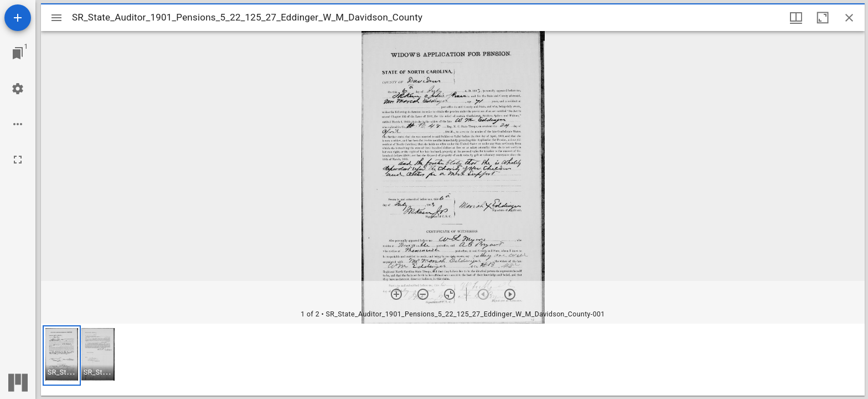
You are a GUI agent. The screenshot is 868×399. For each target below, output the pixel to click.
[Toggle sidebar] (56, 18)
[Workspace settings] (18, 89)
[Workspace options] (18, 124)
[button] (62, 355)
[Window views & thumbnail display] (796, 18)
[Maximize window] (823, 18)
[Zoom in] (396, 294)
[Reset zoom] (449, 294)
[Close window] (849, 18)
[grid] (453, 360)
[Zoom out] (423, 294)
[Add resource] (18, 18)
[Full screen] (18, 160)
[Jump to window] (18, 53)
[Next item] (510, 294)
